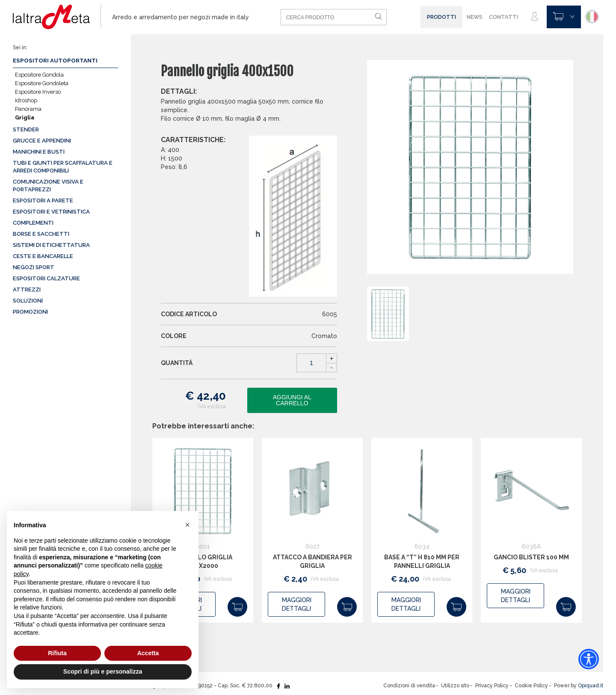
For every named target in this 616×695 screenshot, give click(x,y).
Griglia (25, 117)
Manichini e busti (39, 152)
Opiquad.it (591, 686)
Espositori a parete (43, 200)
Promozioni (30, 312)
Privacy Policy (492, 686)
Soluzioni (28, 301)
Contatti (503, 17)
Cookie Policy (531, 686)
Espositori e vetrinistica (51, 212)
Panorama (28, 109)
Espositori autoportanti (55, 61)
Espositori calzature (46, 278)
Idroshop (26, 100)
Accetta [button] (148, 653)
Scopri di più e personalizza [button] (103, 671)
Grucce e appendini (42, 141)
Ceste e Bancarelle (43, 256)
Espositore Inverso (38, 92)
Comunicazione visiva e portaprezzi (48, 186)
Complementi (33, 223)
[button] (187, 525)
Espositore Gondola (39, 75)
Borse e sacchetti (41, 234)
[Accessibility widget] (589, 659)
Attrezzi (27, 290)
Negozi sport (34, 267)
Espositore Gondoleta (42, 83)
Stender (26, 129)
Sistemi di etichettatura (51, 245)
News (475, 17)
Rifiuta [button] (57, 653)
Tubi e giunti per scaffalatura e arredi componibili (63, 167)
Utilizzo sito (455, 686)
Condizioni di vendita (409, 686)
